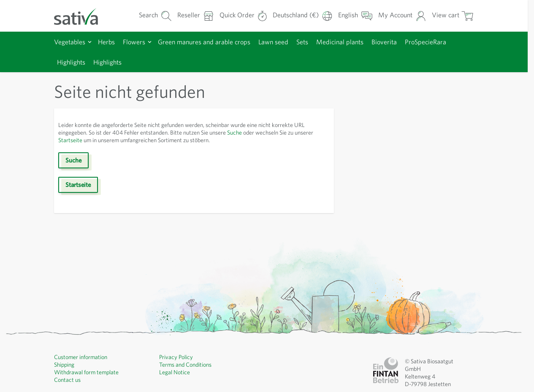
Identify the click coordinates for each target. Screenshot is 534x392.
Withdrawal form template (86, 372)
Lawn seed (273, 42)
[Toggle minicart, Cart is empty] (453, 16)
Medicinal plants (340, 42)
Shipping (64, 365)
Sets (302, 42)
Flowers (134, 42)
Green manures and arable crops (204, 42)
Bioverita (384, 42)
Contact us (67, 380)
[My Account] (402, 16)
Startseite (70, 140)
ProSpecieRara (426, 42)
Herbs (106, 42)
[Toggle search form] (155, 16)
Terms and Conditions (185, 365)
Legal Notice (175, 372)
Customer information (81, 357)
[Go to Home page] (81, 16)
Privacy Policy (176, 357)
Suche (234, 132)
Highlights (71, 62)
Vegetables (70, 42)
